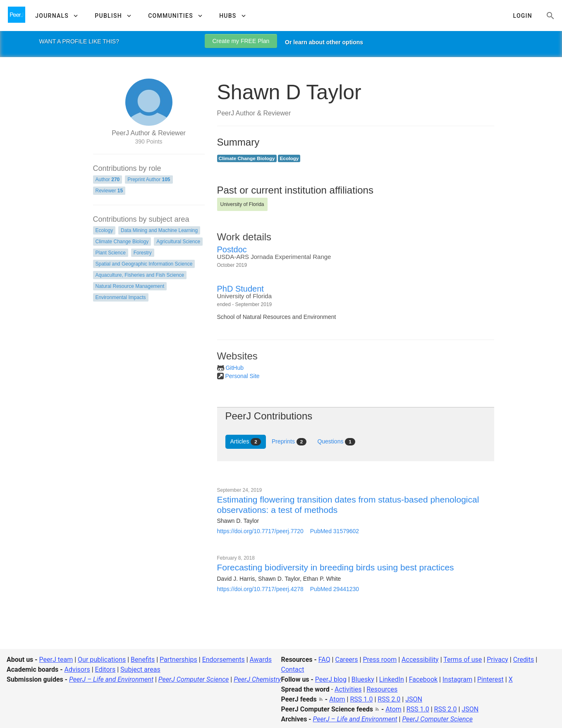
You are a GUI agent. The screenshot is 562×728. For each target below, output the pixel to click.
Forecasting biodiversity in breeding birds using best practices (336, 567)
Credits (524, 660)
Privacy (497, 660)
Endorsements (224, 660)
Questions (336, 442)
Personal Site (242, 376)
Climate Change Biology (122, 242)
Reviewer (109, 191)
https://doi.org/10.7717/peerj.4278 (260, 589)
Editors (105, 669)
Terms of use (463, 660)
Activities (348, 689)
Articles (246, 442)
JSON (414, 699)
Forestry (143, 253)
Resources (382, 689)
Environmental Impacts (121, 297)
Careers (346, 660)
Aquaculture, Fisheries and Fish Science (140, 275)
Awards (261, 660)
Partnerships (178, 660)
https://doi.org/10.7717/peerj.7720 (260, 531)
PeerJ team (56, 660)
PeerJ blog (331, 679)
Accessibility (420, 660)
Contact (293, 669)
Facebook (423, 679)
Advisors (77, 669)
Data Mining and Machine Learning (159, 230)
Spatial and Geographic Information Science (144, 264)
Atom (337, 699)
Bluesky (363, 679)
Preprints (289, 442)
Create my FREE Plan (241, 41)
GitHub (234, 368)
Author (108, 180)
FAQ (324, 660)
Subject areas (140, 669)
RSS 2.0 (389, 699)
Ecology (104, 230)
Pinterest (490, 679)
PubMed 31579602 (335, 531)
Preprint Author (149, 180)
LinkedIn (392, 679)
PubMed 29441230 (335, 589)
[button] (56, 16)
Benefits (143, 660)
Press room (380, 660)
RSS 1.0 (361, 699)
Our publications (102, 660)
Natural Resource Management (130, 286)
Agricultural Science (178, 242)
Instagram (457, 679)
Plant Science (111, 253)
